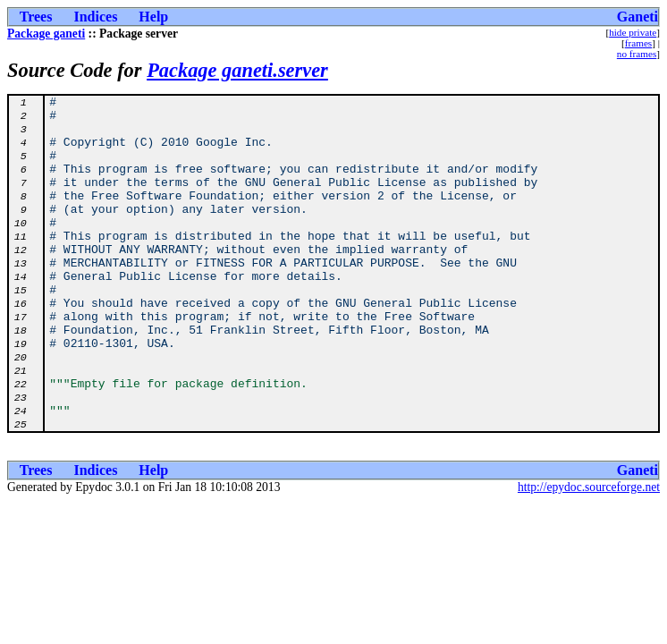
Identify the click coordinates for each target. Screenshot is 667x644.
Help (153, 17)
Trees (36, 17)
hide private (633, 32)
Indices (95, 17)
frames (638, 43)
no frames (637, 54)
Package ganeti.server (237, 70)
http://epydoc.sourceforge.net (589, 554)
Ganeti (637, 17)
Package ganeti (46, 34)
